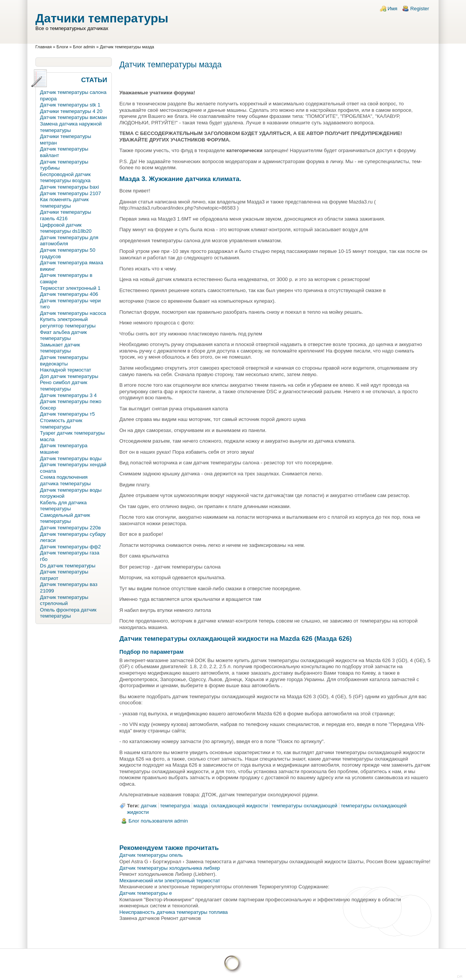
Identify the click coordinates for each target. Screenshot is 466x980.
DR (460, 976)
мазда (201, 806)
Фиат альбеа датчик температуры (63, 335)
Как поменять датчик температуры (64, 203)
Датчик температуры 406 (69, 294)
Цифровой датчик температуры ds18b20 (66, 228)
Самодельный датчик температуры (65, 518)
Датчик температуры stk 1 (70, 105)
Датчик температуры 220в (70, 528)
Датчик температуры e (146, 893)
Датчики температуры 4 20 (71, 111)
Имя (393, 9)
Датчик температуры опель (151, 855)
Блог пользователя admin (158, 821)
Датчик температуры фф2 (70, 547)
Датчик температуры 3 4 (68, 395)
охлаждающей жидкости (240, 806)
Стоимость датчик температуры (61, 424)
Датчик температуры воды (71, 458)
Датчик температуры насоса (73, 313)
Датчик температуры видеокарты (64, 361)
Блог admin (84, 47)
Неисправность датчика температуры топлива (174, 912)
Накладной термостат (65, 370)
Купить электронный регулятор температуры (68, 322)
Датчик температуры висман (73, 117)
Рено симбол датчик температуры (64, 386)
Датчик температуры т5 (67, 414)
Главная (44, 47)
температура (175, 806)
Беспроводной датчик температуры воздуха (65, 178)
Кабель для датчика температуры (63, 506)
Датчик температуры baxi (69, 187)
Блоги (63, 47)
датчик (149, 806)
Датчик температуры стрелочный (64, 600)
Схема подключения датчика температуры (65, 480)
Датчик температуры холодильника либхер (170, 868)
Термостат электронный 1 (70, 288)
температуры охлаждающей (304, 806)
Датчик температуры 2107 (70, 193)
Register (419, 9)
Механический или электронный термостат (170, 881)
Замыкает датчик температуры (60, 348)
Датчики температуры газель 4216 (65, 215)
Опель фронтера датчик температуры (68, 613)
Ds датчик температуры (68, 566)
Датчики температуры (102, 18)
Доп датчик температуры (69, 376)
